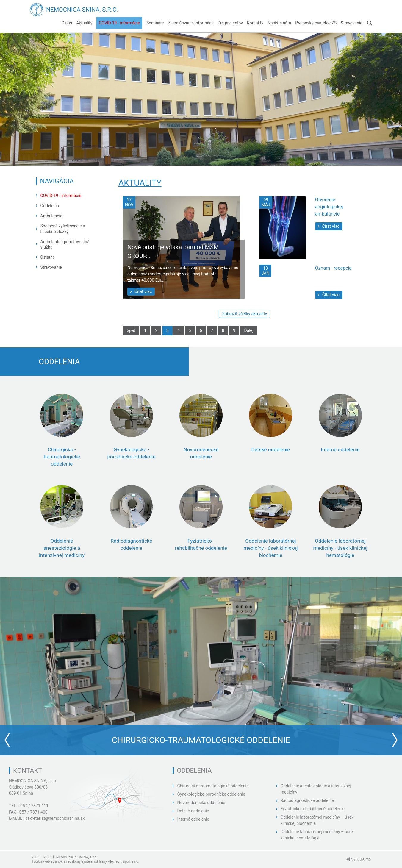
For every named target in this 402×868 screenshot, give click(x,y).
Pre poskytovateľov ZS (316, 23)
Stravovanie (351, 23)
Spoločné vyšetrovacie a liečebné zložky (63, 229)
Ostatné (48, 257)
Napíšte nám (279, 23)
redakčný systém (80, 861)
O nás (67, 23)
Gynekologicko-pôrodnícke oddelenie (211, 794)
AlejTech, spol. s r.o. (123, 861)
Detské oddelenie (193, 811)
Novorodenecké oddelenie (201, 803)
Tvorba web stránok (47, 861)
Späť (131, 330)
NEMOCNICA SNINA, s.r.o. (33, 781)
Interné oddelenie (193, 819)
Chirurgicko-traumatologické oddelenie (213, 786)
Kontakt (28, 771)
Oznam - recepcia (333, 268)
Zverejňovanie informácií (191, 23)
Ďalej (249, 330)
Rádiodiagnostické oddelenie (307, 800)
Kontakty (255, 23)
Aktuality (84, 23)
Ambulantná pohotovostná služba (65, 244)
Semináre (155, 23)
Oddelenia (50, 206)
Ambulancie (51, 216)
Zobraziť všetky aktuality (244, 314)
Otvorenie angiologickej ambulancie (329, 207)
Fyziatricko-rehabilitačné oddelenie (313, 809)
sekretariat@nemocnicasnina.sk (55, 818)
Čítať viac (143, 291)
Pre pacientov (230, 23)
